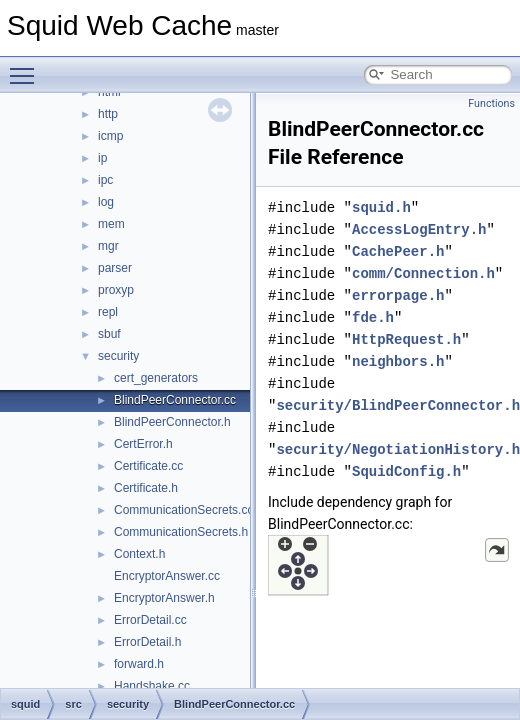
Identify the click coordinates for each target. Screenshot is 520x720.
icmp (110, 136)
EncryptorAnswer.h (164, 598)
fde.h (373, 317)
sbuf (109, 334)
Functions (491, 103)
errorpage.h (398, 295)
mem (111, 224)
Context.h (139, 554)
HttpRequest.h (406, 339)
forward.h (139, 664)
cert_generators (156, 378)
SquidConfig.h (406, 471)
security (118, 356)
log (106, 202)
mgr (108, 246)
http (108, 114)
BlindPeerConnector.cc (175, 400)
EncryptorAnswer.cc (167, 576)
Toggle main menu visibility (27, 67)
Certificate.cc (148, 466)
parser (115, 268)
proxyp (116, 290)
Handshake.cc (152, 686)
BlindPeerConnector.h (172, 422)
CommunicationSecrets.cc (183, 510)
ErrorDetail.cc (150, 620)
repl (108, 312)
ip (102, 158)
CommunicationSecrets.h (181, 532)
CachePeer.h (398, 251)
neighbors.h (398, 361)
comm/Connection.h (423, 273)
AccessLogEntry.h (419, 229)
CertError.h (143, 444)
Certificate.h (146, 488)
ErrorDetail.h (147, 642)
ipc (105, 180)
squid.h (381, 207)
